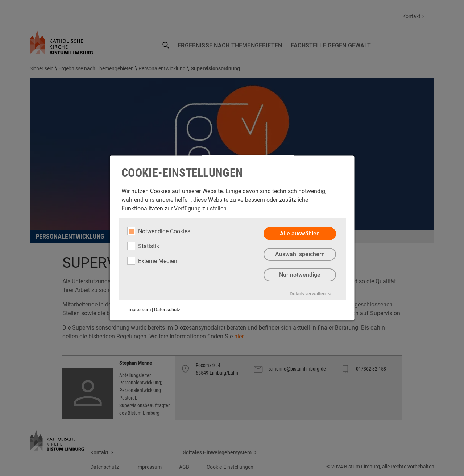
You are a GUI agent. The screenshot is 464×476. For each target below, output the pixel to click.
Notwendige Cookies (159, 231)
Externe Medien (152, 261)
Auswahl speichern (300, 254)
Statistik (143, 246)
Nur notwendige (300, 275)
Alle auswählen (300, 233)
